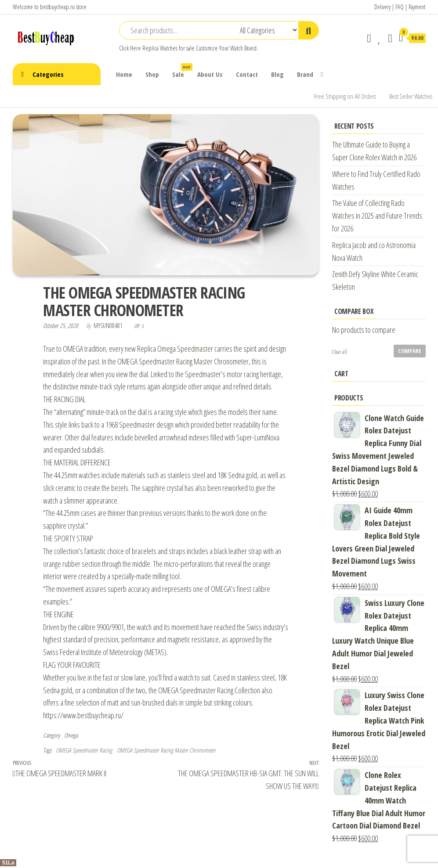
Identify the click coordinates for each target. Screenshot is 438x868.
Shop (152, 74)
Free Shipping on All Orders (345, 96)
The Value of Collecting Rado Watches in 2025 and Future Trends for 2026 (377, 216)
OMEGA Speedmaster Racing (196, 690)
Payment (417, 7)
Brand (305, 74)
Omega (71, 735)
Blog (277, 74)
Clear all (340, 352)
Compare (410, 351)
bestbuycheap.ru (57, 7)
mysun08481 (109, 326)
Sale (181, 71)
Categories (48, 74)
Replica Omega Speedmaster (175, 349)
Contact (247, 74)
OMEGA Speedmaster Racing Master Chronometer (183, 361)
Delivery (382, 7)
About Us (210, 74)
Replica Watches (160, 48)
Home (124, 74)
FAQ (400, 7)
